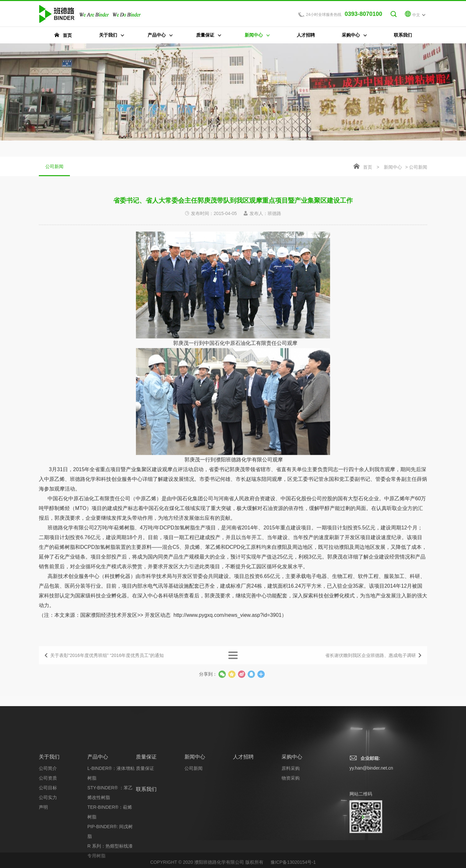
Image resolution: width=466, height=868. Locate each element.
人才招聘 (243, 808)
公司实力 (48, 848)
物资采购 (291, 829)
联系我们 (146, 840)
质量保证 (146, 808)
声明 (43, 858)
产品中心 (98, 808)
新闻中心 (393, 168)
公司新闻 (54, 171)
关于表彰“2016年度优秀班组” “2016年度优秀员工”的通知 (107, 662)
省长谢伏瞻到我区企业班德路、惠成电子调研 (371, 662)
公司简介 (48, 819)
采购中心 (292, 808)
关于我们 (49, 808)
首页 (368, 168)
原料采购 (291, 819)
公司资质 (48, 829)
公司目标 (48, 839)
